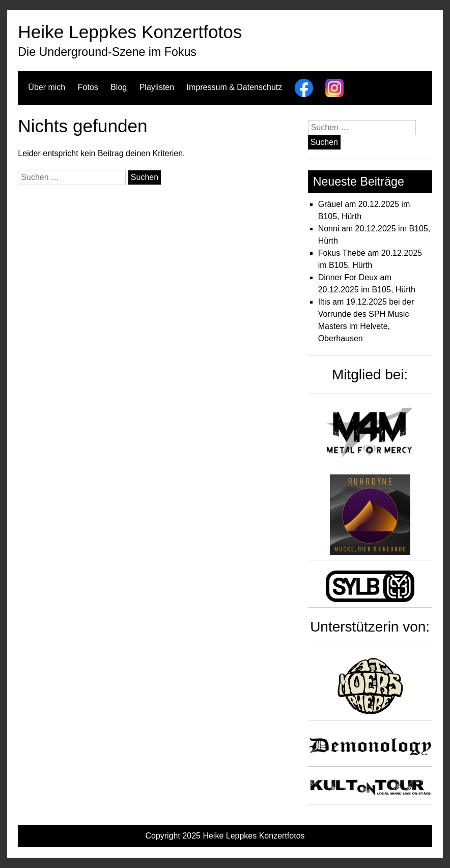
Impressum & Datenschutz (235, 87)
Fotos (88, 87)
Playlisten (157, 87)
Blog (119, 87)
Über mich (47, 87)
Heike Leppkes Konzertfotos (130, 32)
